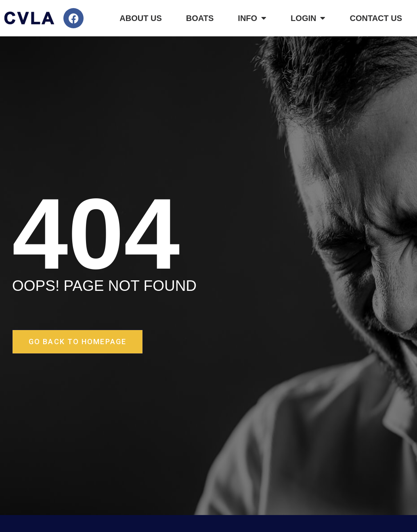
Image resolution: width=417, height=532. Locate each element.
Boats (200, 18)
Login (308, 18)
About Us (140, 18)
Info (252, 18)
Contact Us (376, 18)
